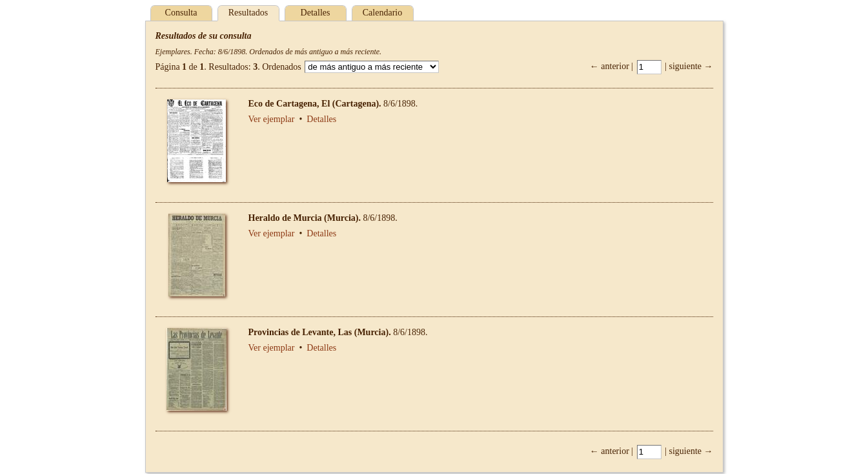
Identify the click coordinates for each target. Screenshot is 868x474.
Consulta (181, 13)
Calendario (382, 13)
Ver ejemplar (272, 119)
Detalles (316, 13)
